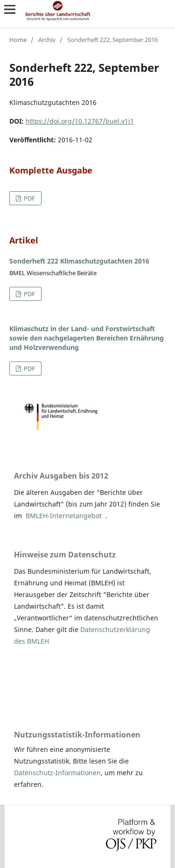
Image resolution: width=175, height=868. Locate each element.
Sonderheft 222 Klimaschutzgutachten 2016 (79, 261)
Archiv (47, 40)
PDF (29, 198)
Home (18, 40)
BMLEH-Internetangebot (64, 516)
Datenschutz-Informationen (57, 773)
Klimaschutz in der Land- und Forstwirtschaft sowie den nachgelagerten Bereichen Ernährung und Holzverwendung (87, 338)
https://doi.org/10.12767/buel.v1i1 (80, 121)
